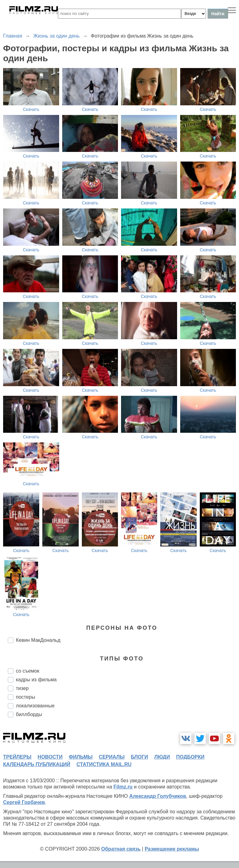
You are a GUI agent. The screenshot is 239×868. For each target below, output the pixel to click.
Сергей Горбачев (24, 802)
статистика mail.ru (104, 764)
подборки (190, 757)
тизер (22, 688)
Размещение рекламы (172, 849)
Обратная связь (121, 849)
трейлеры (17, 757)
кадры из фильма (36, 680)
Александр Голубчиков (158, 796)
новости (50, 757)
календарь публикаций (37, 764)
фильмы (81, 757)
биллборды (29, 714)
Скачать (31, 109)
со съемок (28, 671)
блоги (139, 757)
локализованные (35, 706)
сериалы (112, 757)
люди (162, 757)
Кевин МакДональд (38, 640)
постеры (26, 697)
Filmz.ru (123, 787)
